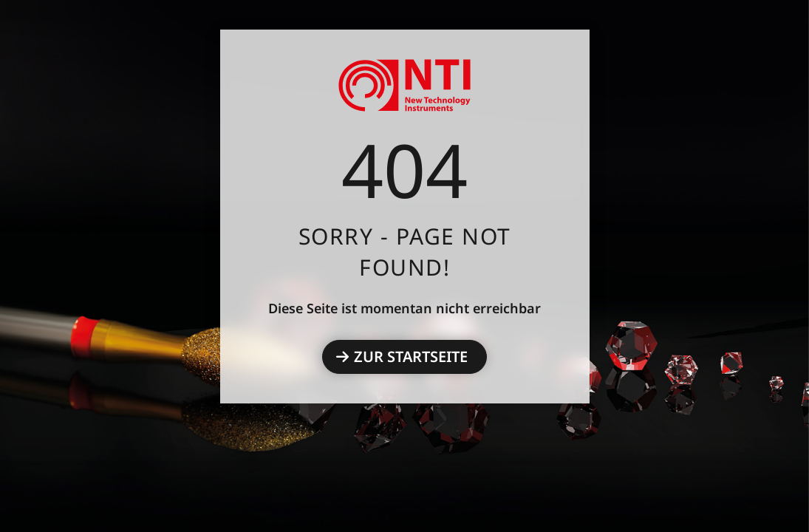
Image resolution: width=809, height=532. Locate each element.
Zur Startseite (411, 357)
